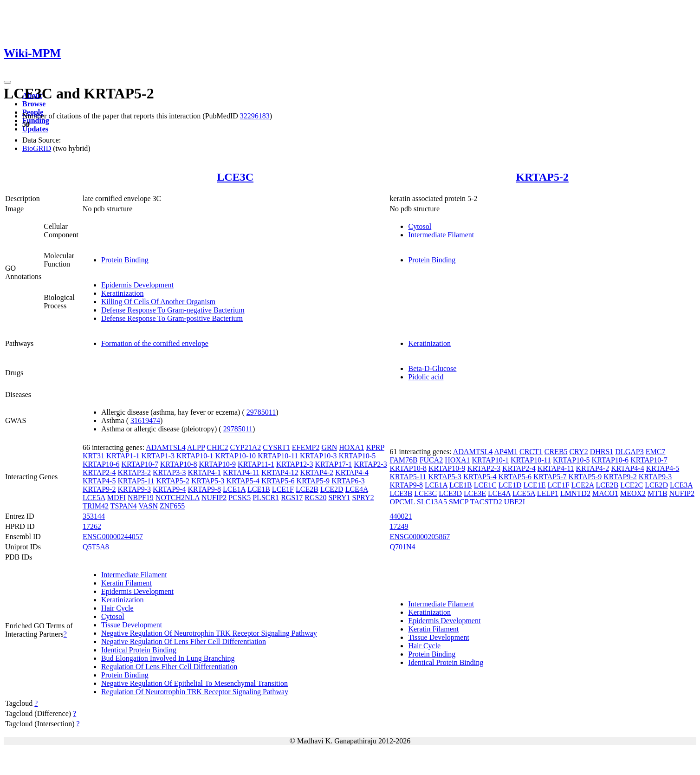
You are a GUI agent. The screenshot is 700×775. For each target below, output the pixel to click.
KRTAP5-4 (243, 481)
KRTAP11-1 (256, 464)
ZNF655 (172, 506)
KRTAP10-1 (195, 456)
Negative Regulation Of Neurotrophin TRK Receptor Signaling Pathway (209, 633)
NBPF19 (141, 498)
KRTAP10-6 (101, 464)
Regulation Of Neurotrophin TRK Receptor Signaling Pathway (195, 692)
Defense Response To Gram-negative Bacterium (173, 310)
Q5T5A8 (96, 547)
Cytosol (420, 226)
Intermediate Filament (441, 235)
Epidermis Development (137, 285)
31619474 (145, 420)
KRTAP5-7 (550, 477)
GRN (329, 447)
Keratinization (123, 293)
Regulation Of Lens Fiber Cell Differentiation (169, 667)
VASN (149, 506)
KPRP (375, 447)
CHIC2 (217, 447)
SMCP (459, 502)
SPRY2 (363, 498)
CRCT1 (531, 452)
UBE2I (515, 502)
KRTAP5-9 (313, 481)
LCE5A (94, 498)
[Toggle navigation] (7, 82)
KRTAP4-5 (99, 481)
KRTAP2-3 (370, 464)
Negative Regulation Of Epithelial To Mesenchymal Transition (194, 683)
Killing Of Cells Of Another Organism (158, 302)
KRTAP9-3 (134, 489)
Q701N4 (402, 547)
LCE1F (283, 489)
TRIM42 (96, 506)
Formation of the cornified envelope (155, 343)
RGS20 (315, 498)
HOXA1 (351, 447)
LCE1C (485, 485)
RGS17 (292, 498)
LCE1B (259, 489)
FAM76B (403, 460)
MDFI (117, 498)
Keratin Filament (126, 583)
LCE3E (475, 493)
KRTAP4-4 (352, 472)
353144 (94, 516)
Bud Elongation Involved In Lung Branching (168, 658)
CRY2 (579, 452)
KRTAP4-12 (280, 472)
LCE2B (307, 489)
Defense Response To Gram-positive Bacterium (172, 318)
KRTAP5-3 (208, 481)
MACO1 (605, 493)
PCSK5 (240, 498)
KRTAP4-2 (317, 472)
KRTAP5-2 (542, 177)
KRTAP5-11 (136, 481)
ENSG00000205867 (420, 537)
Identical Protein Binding (139, 650)
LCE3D (450, 493)
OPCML (402, 502)
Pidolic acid (426, 377)
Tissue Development (132, 625)
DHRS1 (602, 452)
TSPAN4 (124, 506)
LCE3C (235, 177)
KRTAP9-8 (205, 489)
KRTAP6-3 (348, 481)
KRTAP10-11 (278, 456)
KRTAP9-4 (169, 489)
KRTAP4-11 (241, 472)
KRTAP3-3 (169, 472)
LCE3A (681, 485)
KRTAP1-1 (123, 456)
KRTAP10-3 (318, 456)
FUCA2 (431, 460)
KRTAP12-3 (295, 464)
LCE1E (534, 485)
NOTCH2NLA (178, 498)
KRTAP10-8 (179, 464)
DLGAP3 (629, 452)
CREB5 (556, 452)
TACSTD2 (486, 502)
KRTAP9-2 (99, 489)
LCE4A (357, 489)
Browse (34, 104)
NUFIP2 (214, 498)
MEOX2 (633, 493)
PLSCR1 (266, 498)
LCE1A (234, 489)
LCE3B (401, 493)
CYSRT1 (276, 447)
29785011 (261, 412)
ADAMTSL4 (165, 447)
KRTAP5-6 (278, 481)
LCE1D (510, 485)
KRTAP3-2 (134, 472)
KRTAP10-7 (140, 464)
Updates (35, 129)
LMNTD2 (575, 493)
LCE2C (632, 485)
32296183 (255, 116)
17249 (399, 526)
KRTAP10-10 (236, 456)
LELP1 (548, 493)
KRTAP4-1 (205, 472)
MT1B (658, 493)
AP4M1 (506, 452)
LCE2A (583, 485)
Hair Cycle (117, 608)
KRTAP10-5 (357, 456)
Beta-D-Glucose (432, 368)
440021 (401, 516)
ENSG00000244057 (113, 537)
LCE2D (332, 489)
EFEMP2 (306, 447)
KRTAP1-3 (158, 456)
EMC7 (656, 452)
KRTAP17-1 (334, 464)
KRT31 (94, 456)
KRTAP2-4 (99, 472)
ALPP (196, 447)
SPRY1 (339, 498)
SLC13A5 (432, 502)
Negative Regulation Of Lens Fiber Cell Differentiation (184, 641)
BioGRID (37, 148)
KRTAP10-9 (218, 464)
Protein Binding (125, 260)
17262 (92, 526)
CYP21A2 (246, 447)
